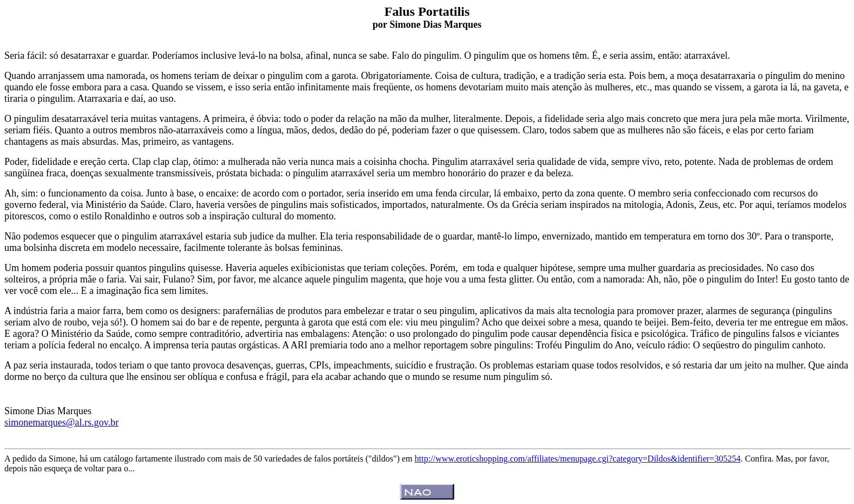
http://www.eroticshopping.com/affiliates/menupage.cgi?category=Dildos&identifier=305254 (577, 459)
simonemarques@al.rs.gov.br (62, 422)
